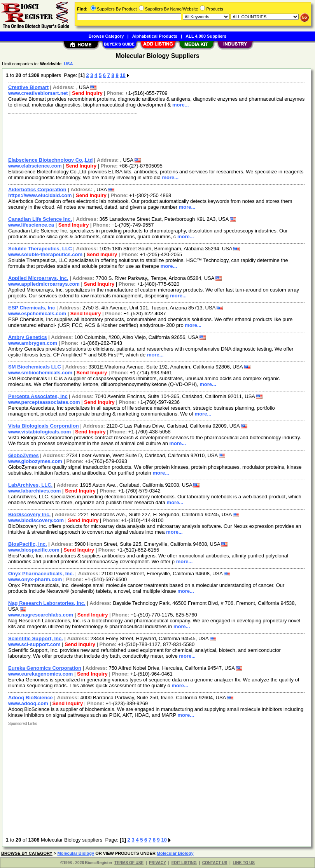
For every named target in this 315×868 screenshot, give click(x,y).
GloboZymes (24, 455)
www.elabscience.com (35, 166)
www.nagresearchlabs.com (41, 615)
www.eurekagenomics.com (40, 674)
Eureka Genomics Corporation (45, 668)
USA (68, 64)
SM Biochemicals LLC (35, 367)
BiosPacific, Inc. (28, 544)
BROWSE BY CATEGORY (27, 853)
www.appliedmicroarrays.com (44, 284)
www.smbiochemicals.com (40, 373)
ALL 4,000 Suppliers (206, 36)
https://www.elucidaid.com (40, 195)
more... (181, 105)
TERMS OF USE (129, 863)
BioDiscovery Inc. (29, 514)
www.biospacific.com (34, 550)
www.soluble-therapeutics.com (45, 254)
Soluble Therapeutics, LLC (40, 249)
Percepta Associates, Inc (38, 396)
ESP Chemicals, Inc (31, 308)
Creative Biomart (28, 87)
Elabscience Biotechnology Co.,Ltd (50, 160)
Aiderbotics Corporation (37, 189)
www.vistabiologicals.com (39, 432)
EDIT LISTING (184, 863)
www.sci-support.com (34, 644)
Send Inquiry (87, 93)
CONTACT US (215, 863)
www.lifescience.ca (31, 225)
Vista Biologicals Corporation (44, 426)
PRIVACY (157, 863)
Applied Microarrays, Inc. (38, 278)
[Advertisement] (155, 133)
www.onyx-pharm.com (35, 579)
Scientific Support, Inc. (36, 638)
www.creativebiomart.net (38, 93)
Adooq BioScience (31, 698)
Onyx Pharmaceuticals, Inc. (41, 574)
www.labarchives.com (34, 491)
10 (122, 75)
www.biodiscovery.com (36, 520)
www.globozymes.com (35, 461)
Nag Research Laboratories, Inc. (47, 603)
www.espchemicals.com (37, 313)
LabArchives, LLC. (30, 485)
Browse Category (106, 36)
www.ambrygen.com (33, 343)
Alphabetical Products (155, 36)
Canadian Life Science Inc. (40, 219)
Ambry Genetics (28, 337)
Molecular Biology (76, 853)
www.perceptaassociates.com (44, 402)
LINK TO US (243, 863)
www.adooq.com (28, 703)
